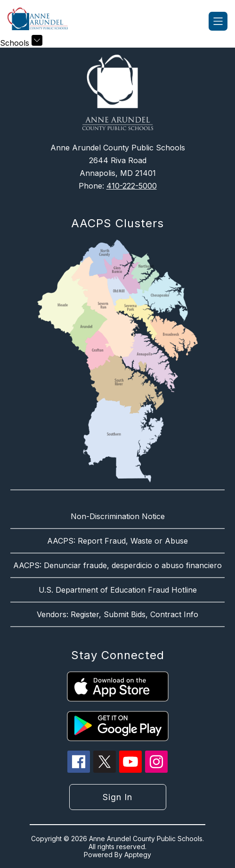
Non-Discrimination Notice (118, 516)
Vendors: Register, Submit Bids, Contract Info (117, 614)
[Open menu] (218, 21)
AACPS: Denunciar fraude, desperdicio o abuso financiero (117, 565)
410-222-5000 (132, 186)
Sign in (117, 797)
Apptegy (138, 855)
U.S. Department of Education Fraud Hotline (118, 590)
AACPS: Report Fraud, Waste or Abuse (117, 541)
